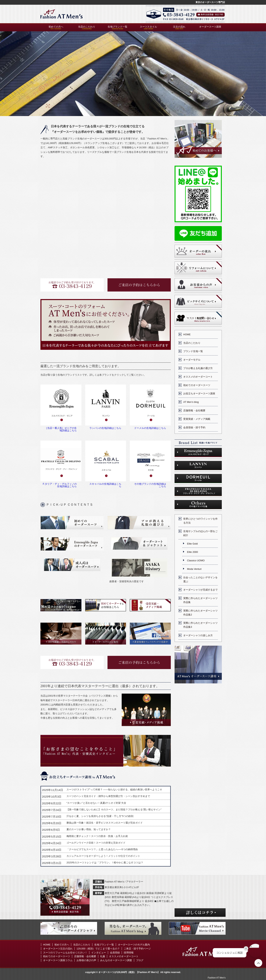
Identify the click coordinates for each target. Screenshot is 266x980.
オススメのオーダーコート (198, 377)
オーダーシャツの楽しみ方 (198, 635)
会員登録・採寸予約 (194, 427)
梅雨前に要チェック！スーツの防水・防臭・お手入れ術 (97, 836)
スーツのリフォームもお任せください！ (65, 953)
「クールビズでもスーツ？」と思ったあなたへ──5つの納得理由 (102, 849)
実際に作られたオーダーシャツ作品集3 (200, 625)
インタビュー (99, 953)
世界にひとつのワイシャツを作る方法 (200, 521)
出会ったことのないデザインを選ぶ (200, 579)
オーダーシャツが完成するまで (200, 590)
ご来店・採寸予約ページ (137, 949)
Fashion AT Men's (217, 978)
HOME (187, 334)
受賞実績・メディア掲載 (197, 419)
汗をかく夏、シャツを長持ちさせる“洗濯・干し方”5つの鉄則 (100, 816)
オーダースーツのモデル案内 (134, 945)
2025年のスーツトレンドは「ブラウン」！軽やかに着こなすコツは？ (105, 863)
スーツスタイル (148, 27)
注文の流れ (179, 27)
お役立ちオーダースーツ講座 (199, 393)
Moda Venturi (194, 569)
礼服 (103, 956)
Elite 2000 (193, 552)
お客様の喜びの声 (86, 960)
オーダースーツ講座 (210, 27)
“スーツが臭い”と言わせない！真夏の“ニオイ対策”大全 (96, 803)
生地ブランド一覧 (118, 27)
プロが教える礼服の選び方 (198, 368)
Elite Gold (192, 544)
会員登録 (115, 953)
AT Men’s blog (191, 402)
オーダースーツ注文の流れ (58, 949)
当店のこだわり (87, 27)
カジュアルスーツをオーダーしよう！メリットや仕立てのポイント (103, 856)
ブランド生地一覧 (193, 351)
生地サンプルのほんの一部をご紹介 (200, 533)
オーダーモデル (192, 360)
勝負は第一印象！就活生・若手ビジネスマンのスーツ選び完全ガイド (105, 823)
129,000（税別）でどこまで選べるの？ (98, 949)
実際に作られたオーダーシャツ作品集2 (200, 613)
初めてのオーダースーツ (197, 385)
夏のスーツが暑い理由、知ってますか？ (89, 829)
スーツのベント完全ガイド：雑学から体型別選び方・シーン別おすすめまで (108, 796)
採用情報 (129, 953)
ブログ (140, 960)
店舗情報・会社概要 (194, 410)
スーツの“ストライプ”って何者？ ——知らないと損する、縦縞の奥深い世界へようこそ (114, 790)
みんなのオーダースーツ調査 (116, 960)
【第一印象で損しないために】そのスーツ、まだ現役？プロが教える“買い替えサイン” (114, 810)
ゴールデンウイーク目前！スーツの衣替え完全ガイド (96, 843)
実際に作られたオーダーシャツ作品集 (200, 600)
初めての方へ (56, 27)
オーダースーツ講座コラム (58, 960)
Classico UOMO (196, 560)
